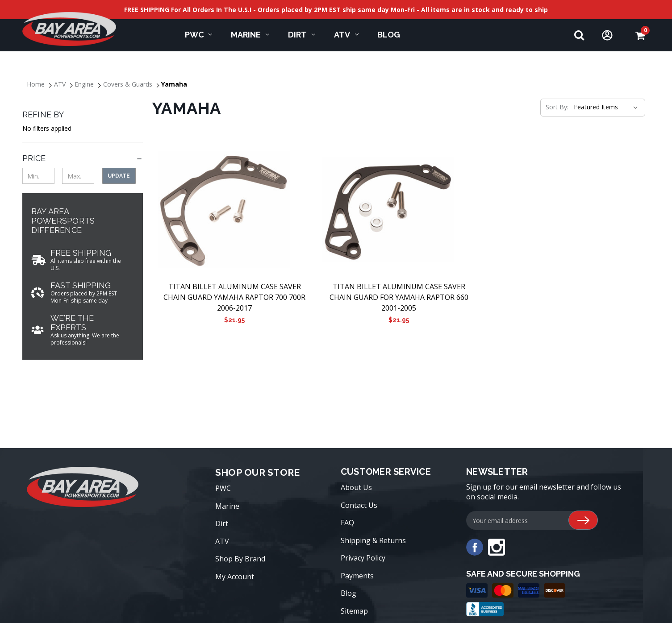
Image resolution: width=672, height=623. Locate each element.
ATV (346, 35)
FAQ (347, 523)
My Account (235, 577)
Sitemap (354, 611)
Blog (349, 593)
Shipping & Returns (373, 540)
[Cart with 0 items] (640, 35)
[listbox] (605, 107)
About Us (356, 487)
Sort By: (557, 107)
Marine (250, 35)
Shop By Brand (240, 559)
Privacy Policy (363, 558)
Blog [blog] (389, 35)
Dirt (302, 35)
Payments (357, 576)
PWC (199, 35)
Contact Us (359, 505)
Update (119, 176)
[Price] (83, 158)
